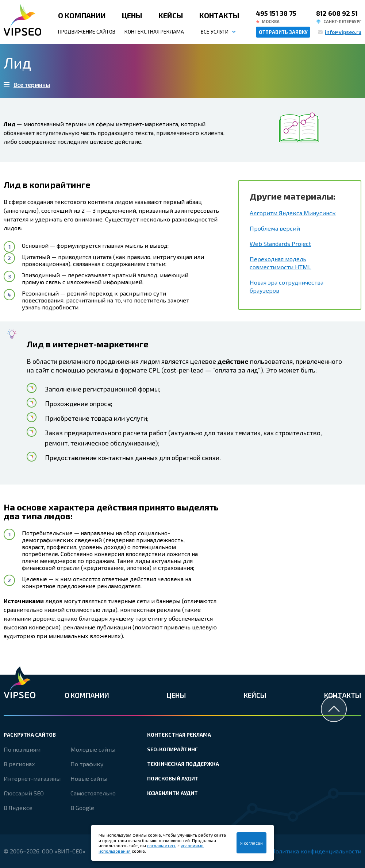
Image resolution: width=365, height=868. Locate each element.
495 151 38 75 (276, 13)
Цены (132, 15)
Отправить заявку (283, 32)
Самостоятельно (93, 793)
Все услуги (215, 32)
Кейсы (171, 15)
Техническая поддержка (183, 764)
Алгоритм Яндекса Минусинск (293, 213)
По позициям (22, 749)
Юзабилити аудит (172, 793)
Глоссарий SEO (24, 793)
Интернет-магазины (32, 778)
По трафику (87, 764)
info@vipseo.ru (343, 32)
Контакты (219, 15)
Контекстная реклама (154, 32)
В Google (82, 808)
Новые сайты (89, 778)
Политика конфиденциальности (316, 851)
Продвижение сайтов (87, 32)
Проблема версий (275, 228)
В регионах (19, 764)
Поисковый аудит (173, 778)
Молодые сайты (93, 749)
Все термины (32, 84)
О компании (82, 15)
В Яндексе (18, 808)
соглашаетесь (162, 845)
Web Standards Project (280, 244)
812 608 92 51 (337, 13)
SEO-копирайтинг (172, 749)
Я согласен (251, 843)
